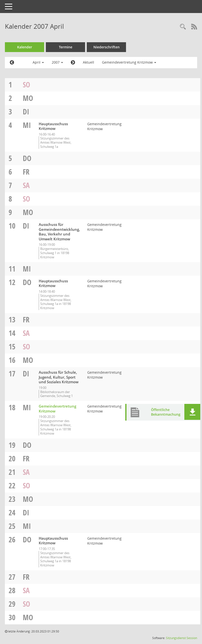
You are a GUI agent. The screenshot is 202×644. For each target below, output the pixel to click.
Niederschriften (107, 47)
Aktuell (88, 62)
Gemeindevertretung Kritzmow (57, 409)
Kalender (25, 47)
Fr (26, 172)
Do (27, 158)
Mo (28, 98)
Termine (66, 47)
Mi (27, 125)
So (26, 85)
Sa (26, 185)
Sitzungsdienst (176, 638)
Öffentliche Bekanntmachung (166, 412)
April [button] (38, 62)
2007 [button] (57, 62)
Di (26, 112)
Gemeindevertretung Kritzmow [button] (129, 62)
